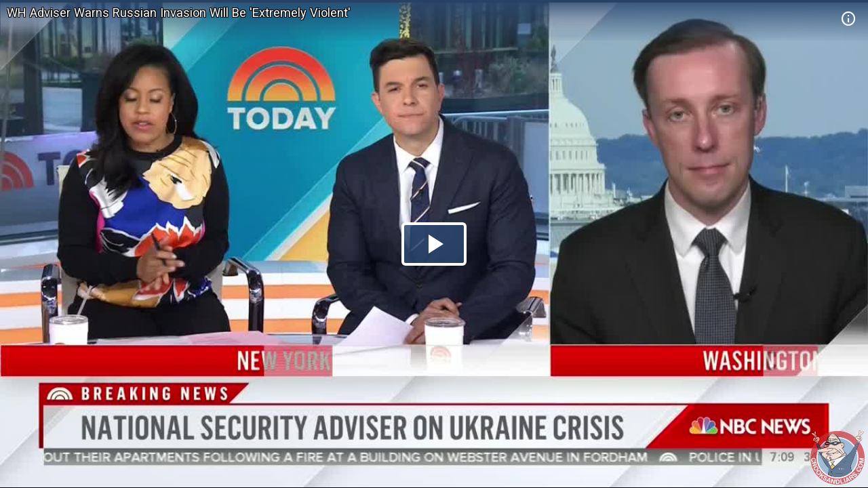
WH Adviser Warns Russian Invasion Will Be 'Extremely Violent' (179, 13)
